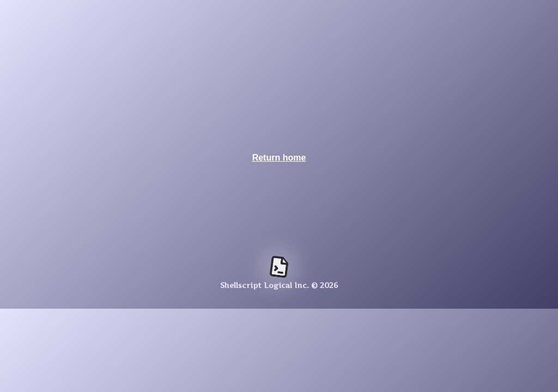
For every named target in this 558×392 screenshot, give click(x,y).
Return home (279, 158)
